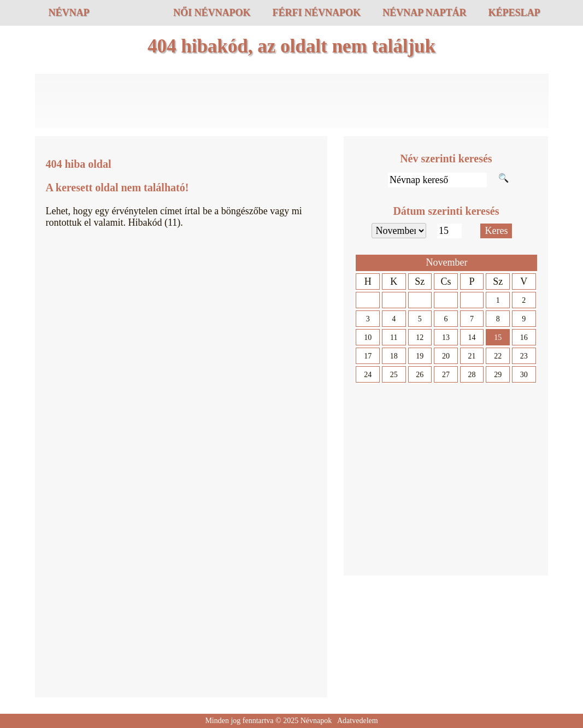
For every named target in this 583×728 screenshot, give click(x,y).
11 (394, 337)
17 (368, 356)
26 (420, 375)
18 (394, 356)
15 (498, 337)
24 (368, 375)
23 (524, 356)
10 (368, 337)
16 (524, 337)
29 (498, 375)
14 (472, 337)
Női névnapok (212, 13)
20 (446, 356)
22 (498, 356)
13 (446, 337)
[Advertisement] (292, 101)
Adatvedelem (358, 721)
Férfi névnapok (316, 13)
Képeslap (514, 13)
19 (420, 356)
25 (394, 375)
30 (524, 375)
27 (446, 375)
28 (472, 375)
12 (420, 337)
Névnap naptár (425, 13)
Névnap (69, 13)
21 (472, 356)
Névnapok (316, 721)
